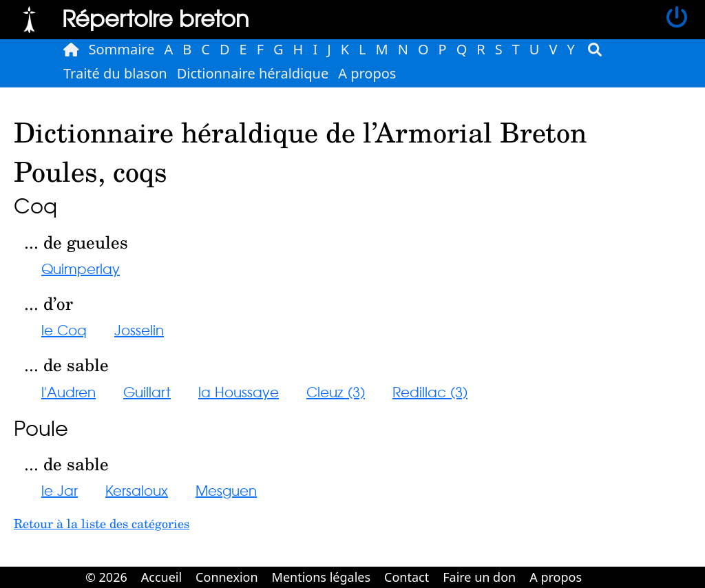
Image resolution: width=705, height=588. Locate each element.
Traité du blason (115, 73)
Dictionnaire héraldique (253, 73)
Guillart (147, 391)
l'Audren (69, 391)
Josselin (139, 329)
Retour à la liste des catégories (102, 523)
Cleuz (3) (336, 391)
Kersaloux (137, 490)
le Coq (64, 329)
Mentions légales (321, 577)
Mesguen (226, 490)
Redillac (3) (430, 391)
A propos (367, 73)
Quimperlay (81, 268)
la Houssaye (239, 391)
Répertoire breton (156, 18)
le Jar (60, 490)
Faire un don (479, 577)
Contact (407, 577)
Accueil (161, 577)
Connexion (227, 577)
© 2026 (106, 577)
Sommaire (122, 49)
